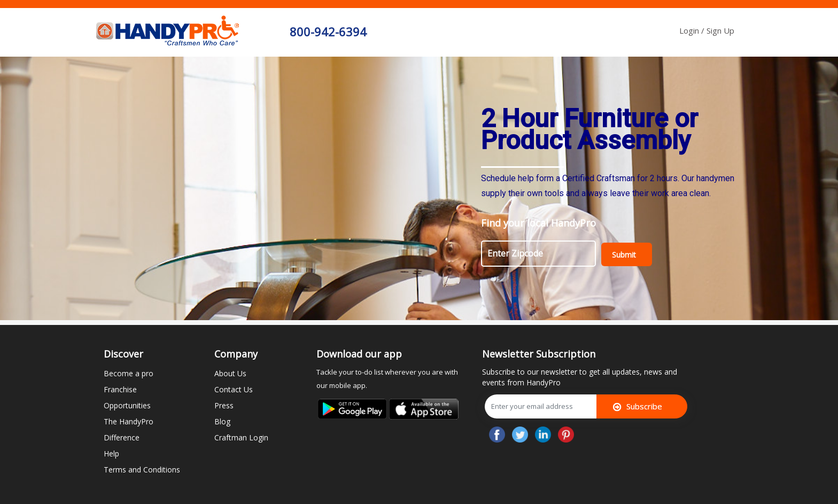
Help (111, 453)
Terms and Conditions (142, 470)
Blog (222, 421)
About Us (230, 373)
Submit (624, 255)
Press (224, 405)
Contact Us (234, 389)
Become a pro (129, 373)
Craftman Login (241, 437)
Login (690, 30)
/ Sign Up (718, 30)
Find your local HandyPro (538, 223)
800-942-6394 (328, 31)
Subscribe (638, 406)
